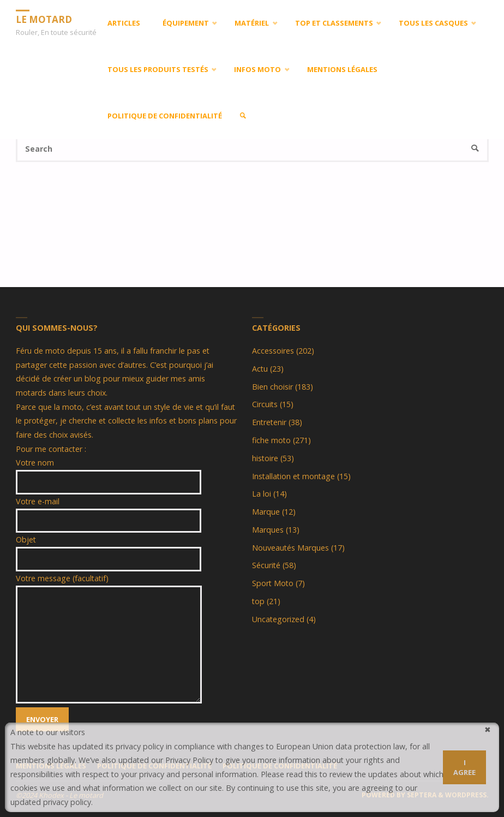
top (258, 601)
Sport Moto (273, 583)
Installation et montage (293, 476)
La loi (262, 494)
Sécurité (266, 565)
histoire (265, 458)
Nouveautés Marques (290, 548)
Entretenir (269, 422)
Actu (260, 369)
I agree (464, 767)
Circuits (265, 404)
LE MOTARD (44, 19)
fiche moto (271, 440)
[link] (243, 116)
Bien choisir (272, 387)
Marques (268, 530)
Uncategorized (278, 619)
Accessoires (273, 351)
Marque (266, 512)
